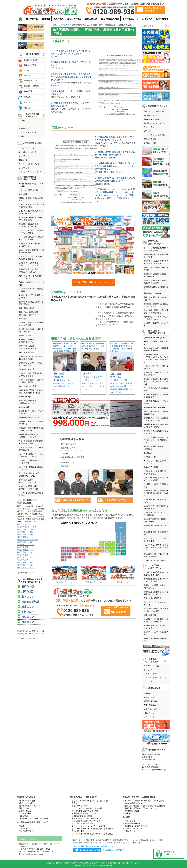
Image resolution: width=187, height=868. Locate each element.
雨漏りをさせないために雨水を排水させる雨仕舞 (31, 358)
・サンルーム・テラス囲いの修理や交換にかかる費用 (91, 829)
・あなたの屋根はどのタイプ (134, 803)
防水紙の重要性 (25, 397)
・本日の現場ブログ (25, 831)
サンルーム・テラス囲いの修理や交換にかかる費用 (156, 610)
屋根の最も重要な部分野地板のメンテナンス (27, 402)
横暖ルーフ (23, 160)
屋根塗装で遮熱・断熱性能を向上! (156, 533)
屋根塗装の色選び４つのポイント (156, 527)
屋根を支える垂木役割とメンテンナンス (27, 481)
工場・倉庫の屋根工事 (152, 598)
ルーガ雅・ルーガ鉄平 (27, 152)
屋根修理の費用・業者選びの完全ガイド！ (156, 256)
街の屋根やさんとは (152, 115)
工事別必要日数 (150, 457)
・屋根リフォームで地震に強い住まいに (86, 818)
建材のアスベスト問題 (27, 386)
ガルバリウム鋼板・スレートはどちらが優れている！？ (31, 455)
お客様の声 (147, 19)
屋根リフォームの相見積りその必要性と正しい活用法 (156, 262)
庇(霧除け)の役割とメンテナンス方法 (32, 284)
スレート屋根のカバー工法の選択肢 (156, 389)
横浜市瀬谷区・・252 (26, 568)
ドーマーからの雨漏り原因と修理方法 (31, 494)
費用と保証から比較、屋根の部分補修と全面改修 (156, 349)
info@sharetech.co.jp (158, 770)
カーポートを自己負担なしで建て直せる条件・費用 (156, 574)
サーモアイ (148, 670)
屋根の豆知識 (91, 19)
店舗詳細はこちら (68, 466)
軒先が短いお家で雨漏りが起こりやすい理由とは (31, 375)
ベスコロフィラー (151, 674)
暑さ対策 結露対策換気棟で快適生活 (27, 341)
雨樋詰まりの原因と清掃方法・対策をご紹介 (156, 587)
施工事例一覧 (32, 19)
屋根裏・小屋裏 (25, 336)
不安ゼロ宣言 (149, 127)
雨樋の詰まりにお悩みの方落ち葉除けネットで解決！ (156, 593)
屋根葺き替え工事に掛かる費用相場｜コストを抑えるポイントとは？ (156, 382)
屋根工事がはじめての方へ (154, 111)
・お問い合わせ (129, 831)
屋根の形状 (23, 319)
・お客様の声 (23, 828)
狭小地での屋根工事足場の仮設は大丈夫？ (156, 448)
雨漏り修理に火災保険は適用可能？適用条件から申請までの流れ (156, 493)
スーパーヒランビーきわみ (29, 164)
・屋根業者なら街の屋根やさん (135, 826)
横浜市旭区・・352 (25, 542)
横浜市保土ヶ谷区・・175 (28, 540)
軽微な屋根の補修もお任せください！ (156, 640)
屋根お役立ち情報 (151, 467)
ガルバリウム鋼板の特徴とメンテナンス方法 (31, 462)
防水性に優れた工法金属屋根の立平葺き (31, 296)
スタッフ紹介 (149, 697)
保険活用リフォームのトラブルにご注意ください (156, 318)
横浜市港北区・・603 (26, 550)
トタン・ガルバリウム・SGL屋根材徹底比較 (31, 449)
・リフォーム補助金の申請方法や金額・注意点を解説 (91, 834)
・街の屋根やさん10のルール (29, 806)
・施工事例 (22, 826)
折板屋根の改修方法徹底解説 (155, 407)
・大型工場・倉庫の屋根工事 (82, 824)
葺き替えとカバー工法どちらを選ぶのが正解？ (156, 374)
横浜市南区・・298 (25, 535)
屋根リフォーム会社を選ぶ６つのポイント (156, 462)
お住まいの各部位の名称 (28, 190)
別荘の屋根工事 (150, 615)
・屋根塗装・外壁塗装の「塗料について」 (140, 808)
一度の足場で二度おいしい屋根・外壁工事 (155, 540)
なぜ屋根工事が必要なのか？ (155, 338)
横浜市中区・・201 (25, 532)
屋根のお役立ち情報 (110, 19)
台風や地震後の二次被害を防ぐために (156, 501)
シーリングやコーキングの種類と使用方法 (31, 290)
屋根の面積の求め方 (27, 308)
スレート (22, 121)
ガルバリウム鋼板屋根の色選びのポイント (31, 468)
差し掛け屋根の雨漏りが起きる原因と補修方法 (31, 330)
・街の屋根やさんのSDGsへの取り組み (33, 818)
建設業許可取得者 (151, 701)
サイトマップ (149, 717)
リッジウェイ (24, 168)
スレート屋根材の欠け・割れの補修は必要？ (156, 396)
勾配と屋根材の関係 (27, 352)
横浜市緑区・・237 (25, 552)
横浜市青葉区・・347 (26, 555)
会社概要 (46, 19)
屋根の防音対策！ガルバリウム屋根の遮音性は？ (156, 555)
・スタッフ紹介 (129, 821)
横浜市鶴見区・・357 (26, 524)
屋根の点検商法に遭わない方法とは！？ (156, 299)
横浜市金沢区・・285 (26, 547)
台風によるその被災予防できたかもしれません (156, 472)
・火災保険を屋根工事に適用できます (85, 821)
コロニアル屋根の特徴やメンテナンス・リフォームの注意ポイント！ (156, 440)
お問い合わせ (162, 19)
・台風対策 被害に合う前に (81, 816)
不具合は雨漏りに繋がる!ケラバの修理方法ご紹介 (31, 206)
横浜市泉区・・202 (25, 562)
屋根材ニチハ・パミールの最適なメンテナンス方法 (156, 419)
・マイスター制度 (24, 813)
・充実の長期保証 (24, 811)
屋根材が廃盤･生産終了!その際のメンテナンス (28, 436)
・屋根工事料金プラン (79, 806)
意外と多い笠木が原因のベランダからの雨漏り (31, 212)
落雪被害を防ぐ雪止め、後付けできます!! (156, 627)
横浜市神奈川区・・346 (27, 527)
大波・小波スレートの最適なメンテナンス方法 (31, 277)
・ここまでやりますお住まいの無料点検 (86, 808)
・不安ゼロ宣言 (24, 808)
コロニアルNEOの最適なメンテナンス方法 (156, 432)
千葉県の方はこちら (95, 582)
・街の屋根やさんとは (26, 801)
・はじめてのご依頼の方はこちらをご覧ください (90, 801)
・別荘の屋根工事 (77, 831)
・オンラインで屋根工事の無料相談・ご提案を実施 (143, 801)
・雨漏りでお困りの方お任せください (85, 811)
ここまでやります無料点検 (154, 135)
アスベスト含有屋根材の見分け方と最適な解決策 (31, 381)
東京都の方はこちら (65, 582)
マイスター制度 (150, 143)
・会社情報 (127, 813)
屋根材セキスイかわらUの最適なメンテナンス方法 (156, 426)
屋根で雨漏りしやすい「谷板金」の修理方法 (30, 364)
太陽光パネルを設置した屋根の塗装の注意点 (156, 413)
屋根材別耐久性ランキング (29, 417)
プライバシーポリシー (152, 709)
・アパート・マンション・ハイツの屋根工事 (88, 826)
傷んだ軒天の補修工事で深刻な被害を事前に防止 (31, 219)
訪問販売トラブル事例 (152, 293)
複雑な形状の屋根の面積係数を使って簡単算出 (28, 313)
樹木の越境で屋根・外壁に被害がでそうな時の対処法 (156, 311)
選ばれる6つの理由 (151, 119)
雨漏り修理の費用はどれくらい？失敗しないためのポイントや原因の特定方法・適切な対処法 (156, 358)
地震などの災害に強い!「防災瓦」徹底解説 (155, 514)
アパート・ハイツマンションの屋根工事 (156, 603)
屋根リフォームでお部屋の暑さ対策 (156, 633)
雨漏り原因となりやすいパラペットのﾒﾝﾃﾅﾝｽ (31, 245)
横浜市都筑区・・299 (26, 557)
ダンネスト (148, 682)
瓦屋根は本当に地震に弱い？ (155, 560)
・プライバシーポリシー (133, 828)
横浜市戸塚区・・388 (26, 560)
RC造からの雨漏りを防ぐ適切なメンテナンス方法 (29, 488)
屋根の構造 (23, 194)
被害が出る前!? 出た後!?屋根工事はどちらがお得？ (156, 282)
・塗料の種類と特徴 (131, 811)
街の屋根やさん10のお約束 (154, 123)
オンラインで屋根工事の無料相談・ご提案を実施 (156, 249)
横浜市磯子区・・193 (26, 545)
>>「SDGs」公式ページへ (28, 639)
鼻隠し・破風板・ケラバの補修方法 (31, 199)
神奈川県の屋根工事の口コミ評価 (156, 324)
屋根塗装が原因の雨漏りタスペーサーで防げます (28, 225)
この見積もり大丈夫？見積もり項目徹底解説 (156, 275)
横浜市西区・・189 (25, 529)
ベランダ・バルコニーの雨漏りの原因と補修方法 (31, 258)
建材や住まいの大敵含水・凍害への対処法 (27, 347)
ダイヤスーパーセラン (152, 666)
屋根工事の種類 (74, 19)
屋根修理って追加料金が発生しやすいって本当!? (156, 305)
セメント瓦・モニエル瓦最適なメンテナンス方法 (28, 264)
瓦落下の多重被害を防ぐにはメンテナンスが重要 (156, 479)
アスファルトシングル (27, 132)
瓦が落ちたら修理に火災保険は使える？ (156, 485)
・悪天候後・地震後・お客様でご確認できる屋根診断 (144, 806)
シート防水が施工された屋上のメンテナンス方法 (31, 238)
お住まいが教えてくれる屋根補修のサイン (156, 367)
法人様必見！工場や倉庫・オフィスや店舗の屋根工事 (156, 620)
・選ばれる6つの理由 (26, 803)
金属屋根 (22, 128)
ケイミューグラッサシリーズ (30, 172)
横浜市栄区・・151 (25, 565)
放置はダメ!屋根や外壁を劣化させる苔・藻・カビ (31, 429)
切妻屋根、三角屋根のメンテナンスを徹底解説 (31, 324)
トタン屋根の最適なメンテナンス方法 (156, 402)
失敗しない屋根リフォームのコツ (156, 343)
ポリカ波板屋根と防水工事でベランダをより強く (156, 580)
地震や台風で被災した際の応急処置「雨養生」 (31, 303)
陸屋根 (21, 136)
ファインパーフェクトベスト (155, 678)
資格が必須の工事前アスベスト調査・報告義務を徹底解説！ (31, 391)
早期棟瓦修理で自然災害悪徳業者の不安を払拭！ (28, 271)
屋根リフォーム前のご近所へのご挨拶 (156, 269)
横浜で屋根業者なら (152, 705)
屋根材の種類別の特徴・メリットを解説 (31, 185)
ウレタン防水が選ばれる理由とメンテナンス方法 (31, 232)
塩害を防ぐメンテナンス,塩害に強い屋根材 (31, 423)
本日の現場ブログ (131, 19)
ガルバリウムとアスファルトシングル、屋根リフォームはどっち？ (156, 547)
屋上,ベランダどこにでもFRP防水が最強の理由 (31, 251)
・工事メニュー (76, 803)
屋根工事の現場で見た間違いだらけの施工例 (156, 520)
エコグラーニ (24, 156)
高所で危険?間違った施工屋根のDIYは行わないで (29, 475)
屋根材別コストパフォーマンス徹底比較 (31, 412)
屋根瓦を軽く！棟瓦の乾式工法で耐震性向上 (156, 507)
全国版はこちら (123, 582)
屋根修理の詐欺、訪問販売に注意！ (156, 288)
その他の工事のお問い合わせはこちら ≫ (93, 282)
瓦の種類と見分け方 (27, 369)
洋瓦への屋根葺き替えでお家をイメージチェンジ (31, 442)
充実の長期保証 (150, 139)
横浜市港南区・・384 (26, 537)
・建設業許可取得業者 (132, 823)
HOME (54, 25)
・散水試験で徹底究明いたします (83, 813)
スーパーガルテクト (27, 148)
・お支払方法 (23, 816)
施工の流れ (59, 19)
